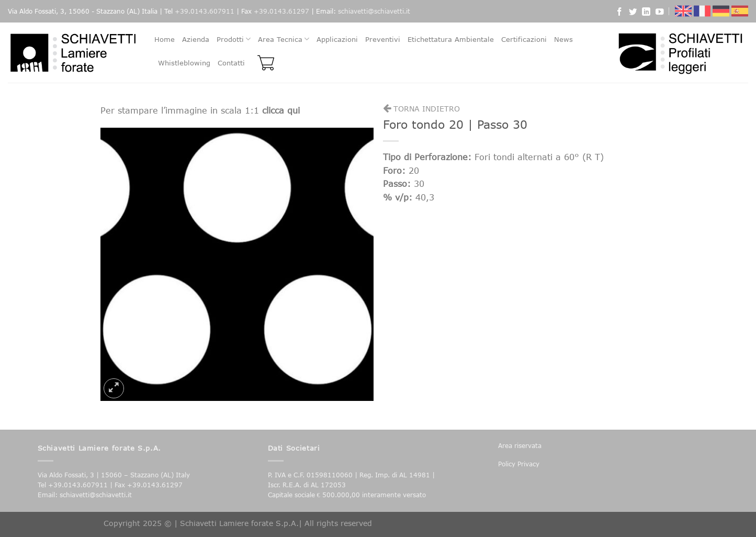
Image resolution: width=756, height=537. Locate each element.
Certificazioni (524, 39)
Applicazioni (337, 39)
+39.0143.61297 (281, 11)
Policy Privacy (519, 464)
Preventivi (383, 39)
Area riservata (520, 446)
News (563, 39)
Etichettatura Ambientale (451, 39)
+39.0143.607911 (205, 11)
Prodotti (234, 39)
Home (165, 39)
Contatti (231, 63)
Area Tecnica (284, 39)
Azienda (196, 39)
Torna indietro (421, 109)
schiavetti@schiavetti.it (374, 11)
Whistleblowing (184, 63)
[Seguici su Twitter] (633, 13)
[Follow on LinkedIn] (646, 13)
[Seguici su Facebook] (619, 13)
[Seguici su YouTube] (660, 13)
